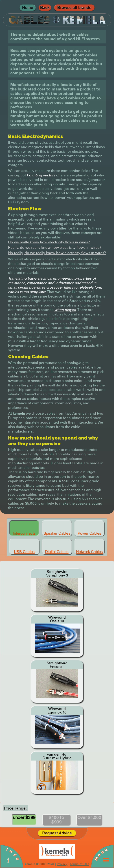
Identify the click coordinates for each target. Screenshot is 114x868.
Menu (101, 854)
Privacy (62, 864)
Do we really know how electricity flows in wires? (49, 242)
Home (28, 8)
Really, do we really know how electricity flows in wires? (55, 248)
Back (45, 8)
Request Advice (57, 833)
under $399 (24, 818)
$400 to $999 (56, 820)
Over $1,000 (89, 818)
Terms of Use (80, 864)
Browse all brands (74, 8)
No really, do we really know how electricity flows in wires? (57, 253)
